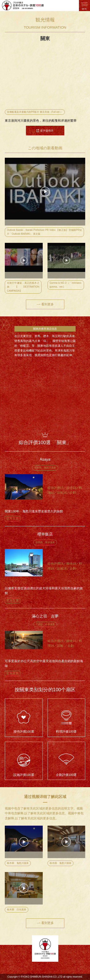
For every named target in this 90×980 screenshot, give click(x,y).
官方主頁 (12, 519)
